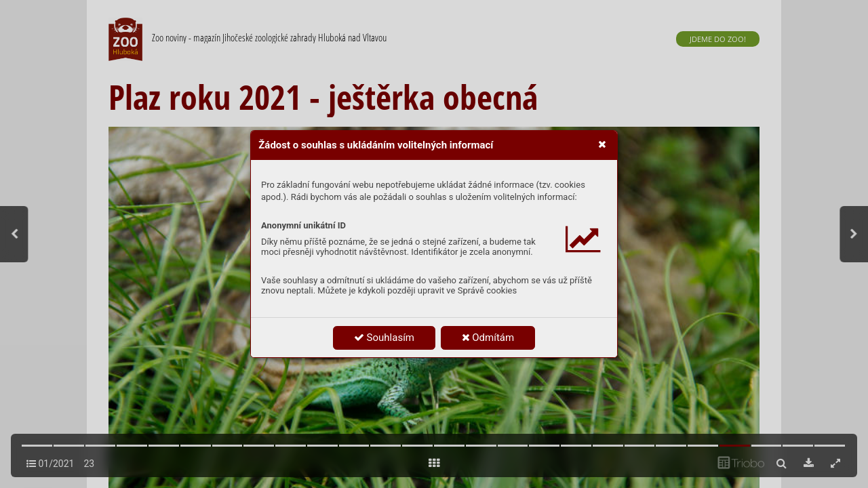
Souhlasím (384, 338)
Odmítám (488, 338)
